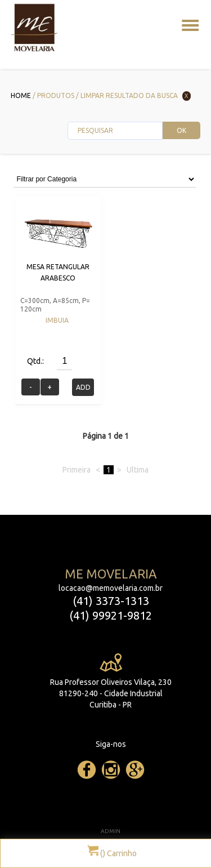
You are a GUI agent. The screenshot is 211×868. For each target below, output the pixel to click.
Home (21, 95)
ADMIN (111, 831)
